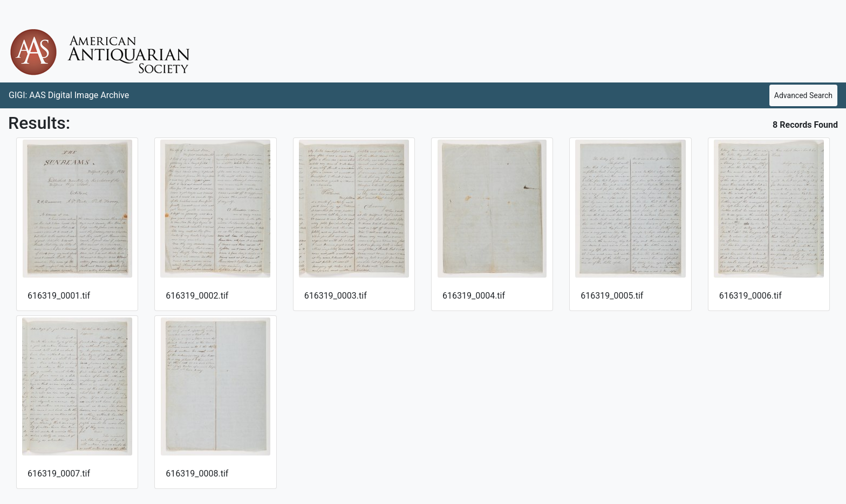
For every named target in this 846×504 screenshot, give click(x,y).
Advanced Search (803, 95)
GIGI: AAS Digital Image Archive (69, 95)
